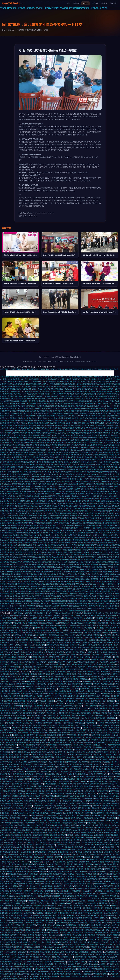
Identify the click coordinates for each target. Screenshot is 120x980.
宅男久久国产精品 (106, 521)
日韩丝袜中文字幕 (95, 762)
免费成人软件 (41, 482)
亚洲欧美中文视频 (62, 581)
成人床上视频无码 (54, 837)
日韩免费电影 (25, 443)
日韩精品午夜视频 (44, 674)
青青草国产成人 (81, 406)
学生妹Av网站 (60, 382)
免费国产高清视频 (100, 560)
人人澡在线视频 (110, 952)
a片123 (15, 513)
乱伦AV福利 (26, 808)
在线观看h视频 (70, 379)
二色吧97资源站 (100, 425)
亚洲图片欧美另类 (37, 754)
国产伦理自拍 (18, 696)
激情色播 (112, 947)
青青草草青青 (48, 698)
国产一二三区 (12, 957)
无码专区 (97, 674)
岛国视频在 (49, 616)
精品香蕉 (40, 440)
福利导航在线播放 (97, 925)
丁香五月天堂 (110, 377)
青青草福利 (69, 918)
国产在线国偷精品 (14, 628)
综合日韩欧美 (13, 406)
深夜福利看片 (11, 867)
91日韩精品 (58, 723)
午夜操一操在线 (64, 620)
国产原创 (43, 898)
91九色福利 (42, 516)
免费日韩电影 (75, 411)
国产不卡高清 (91, 467)
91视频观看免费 (102, 903)
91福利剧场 (20, 433)
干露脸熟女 (56, 569)
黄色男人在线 (95, 830)
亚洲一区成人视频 (13, 460)
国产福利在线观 (74, 713)
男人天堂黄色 (42, 837)
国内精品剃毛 (28, 706)
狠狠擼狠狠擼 (27, 577)
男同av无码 (11, 949)
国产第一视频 (12, 625)
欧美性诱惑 (113, 962)
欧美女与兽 (89, 638)
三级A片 (81, 542)
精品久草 (70, 662)
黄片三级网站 (106, 620)
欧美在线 (52, 740)
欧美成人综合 (103, 781)
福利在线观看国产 (51, 913)
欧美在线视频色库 (93, 879)
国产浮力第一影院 (80, 884)
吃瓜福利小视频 (31, 430)
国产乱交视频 (113, 811)
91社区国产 (101, 377)
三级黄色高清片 (10, 698)
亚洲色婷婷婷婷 (67, 823)
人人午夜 (22, 618)
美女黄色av (88, 857)
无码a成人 (21, 730)
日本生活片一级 (67, 630)
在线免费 (14, 815)
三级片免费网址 (15, 903)
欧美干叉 (81, 825)
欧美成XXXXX (23, 889)
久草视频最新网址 (111, 445)
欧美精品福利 (23, 952)
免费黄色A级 (49, 825)
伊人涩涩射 (22, 464)
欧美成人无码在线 (23, 723)
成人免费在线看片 (109, 647)
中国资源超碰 (32, 837)
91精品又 (100, 557)
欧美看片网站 (15, 672)
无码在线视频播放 (44, 786)
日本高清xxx (113, 652)
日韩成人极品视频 (19, 540)
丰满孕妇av (5, 679)
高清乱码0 (29, 445)
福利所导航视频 (25, 501)
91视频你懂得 (107, 452)
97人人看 (107, 569)
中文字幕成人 (57, 957)
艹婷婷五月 (26, 754)
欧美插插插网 (59, 677)
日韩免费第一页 (37, 862)
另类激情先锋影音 (23, 769)
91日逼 (81, 562)
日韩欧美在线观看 (102, 623)
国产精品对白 (114, 825)
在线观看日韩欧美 (79, 691)
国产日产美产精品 (65, 482)
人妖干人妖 (115, 640)
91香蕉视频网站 (25, 942)
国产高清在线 (90, 930)
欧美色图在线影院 (39, 879)
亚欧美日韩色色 (45, 742)
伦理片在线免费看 (20, 701)
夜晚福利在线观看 (90, 893)
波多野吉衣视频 (11, 889)
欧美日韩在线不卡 (73, 647)
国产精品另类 (21, 572)
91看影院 (68, 674)
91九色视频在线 (66, 635)
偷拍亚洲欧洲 (14, 859)
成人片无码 (9, 540)
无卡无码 (108, 976)
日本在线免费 (62, 784)
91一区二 (36, 638)
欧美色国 (105, 889)
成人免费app (116, 672)
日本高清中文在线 (63, 633)
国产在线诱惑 (30, 540)
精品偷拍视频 (109, 767)
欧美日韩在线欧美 (9, 825)
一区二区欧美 (93, 640)
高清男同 (32, 581)
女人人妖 (32, 679)
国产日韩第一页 (50, 937)
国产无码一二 (83, 484)
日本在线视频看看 (58, 742)
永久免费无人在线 (70, 969)
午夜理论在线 (80, 874)
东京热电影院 (96, 735)
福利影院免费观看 (85, 806)
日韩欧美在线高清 (37, 815)
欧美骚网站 (110, 542)
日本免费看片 (112, 884)
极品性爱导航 (85, 433)
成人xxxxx (79, 528)
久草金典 (98, 937)
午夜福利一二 (36, 942)
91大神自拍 (82, 382)
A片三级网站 (80, 472)
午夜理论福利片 (103, 686)
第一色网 (79, 706)
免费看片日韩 (112, 572)
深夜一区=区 (37, 876)
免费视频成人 (84, 679)
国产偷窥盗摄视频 (13, 389)
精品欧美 (29, 569)
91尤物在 (81, 867)
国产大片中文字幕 (82, 452)
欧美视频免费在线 (38, 850)
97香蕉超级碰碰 (41, 499)
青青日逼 (42, 791)
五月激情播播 (8, 752)
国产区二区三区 (75, 845)
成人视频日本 (51, 401)
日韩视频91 (69, 974)
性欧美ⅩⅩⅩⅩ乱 (21, 394)
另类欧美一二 (40, 923)
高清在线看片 (49, 964)
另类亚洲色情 (113, 411)
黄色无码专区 (45, 901)
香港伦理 (73, 650)
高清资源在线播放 (98, 928)
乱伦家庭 (19, 399)
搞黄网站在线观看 (17, 491)
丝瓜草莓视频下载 (88, 613)
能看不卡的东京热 (101, 630)
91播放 (88, 577)
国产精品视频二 (6, 784)
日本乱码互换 (58, 886)
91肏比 (118, 545)
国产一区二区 (28, 382)
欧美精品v (113, 752)
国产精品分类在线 (64, 423)
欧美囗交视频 (40, 920)
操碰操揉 (37, 579)
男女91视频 (82, 503)
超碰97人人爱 (9, 842)
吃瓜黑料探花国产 (27, 628)
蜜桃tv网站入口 (94, 484)
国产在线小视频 (108, 513)
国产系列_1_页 (103, 677)
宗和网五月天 (59, 462)
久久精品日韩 (82, 650)
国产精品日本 (30, 774)
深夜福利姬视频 (6, 706)
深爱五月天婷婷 (20, 681)
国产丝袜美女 (32, 411)
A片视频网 (39, 484)
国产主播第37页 (53, 542)
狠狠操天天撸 (75, 645)
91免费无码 (116, 976)
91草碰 (72, 440)
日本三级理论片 (16, 662)
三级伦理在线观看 (27, 864)
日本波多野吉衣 (39, 489)
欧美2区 (61, 847)
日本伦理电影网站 (78, 745)
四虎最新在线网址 (109, 967)
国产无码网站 (71, 533)
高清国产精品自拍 (50, 893)
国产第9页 (42, 501)
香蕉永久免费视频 (65, 642)
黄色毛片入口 (40, 903)
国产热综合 (65, 455)
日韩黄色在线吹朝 (95, 696)
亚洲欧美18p (107, 633)
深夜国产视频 (68, 567)
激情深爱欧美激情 (32, 486)
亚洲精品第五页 (17, 479)
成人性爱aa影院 (101, 408)
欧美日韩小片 (98, 730)
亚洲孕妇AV (114, 662)
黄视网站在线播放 (108, 455)
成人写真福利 (30, 467)
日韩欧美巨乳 (101, 828)
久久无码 (38, 562)
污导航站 (18, 808)
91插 (113, 533)
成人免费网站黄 (102, 893)
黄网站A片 (14, 935)
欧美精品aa (84, 774)
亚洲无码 (77, 630)
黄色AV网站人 (31, 572)
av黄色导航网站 (41, 949)
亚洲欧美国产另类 (106, 577)
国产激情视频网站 (40, 401)
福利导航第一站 (105, 708)
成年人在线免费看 (36, 647)
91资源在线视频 (41, 491)
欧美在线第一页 (86, 976)
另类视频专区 (106, 696)
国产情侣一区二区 (73, 835)
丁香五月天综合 (107, 713)
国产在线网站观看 (91, 915)
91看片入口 (52, 555)
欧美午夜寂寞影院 (11, 467)
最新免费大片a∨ (18, 945)
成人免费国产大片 (59, 494)
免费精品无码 (60, 652)
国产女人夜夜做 (97, 513)
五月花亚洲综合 (51, 457)
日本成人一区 (8, 735)
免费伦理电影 (53, 469)
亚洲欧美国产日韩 (59, 579)
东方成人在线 (95, 450)
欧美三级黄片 (19, 789)
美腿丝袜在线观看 (46, 528)
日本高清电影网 (73, 438)
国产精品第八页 (20, 781)
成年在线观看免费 (72, 579)
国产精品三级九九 (33, 898)
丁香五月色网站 (7, 382)
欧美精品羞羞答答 (112, 959)
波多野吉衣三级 (105, 489)
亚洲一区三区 (59, 859)
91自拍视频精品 (41, 684)
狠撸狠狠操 (97, 635)
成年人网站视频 (13, 535)
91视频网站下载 (108, 762)
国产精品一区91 (106, 550)
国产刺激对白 (8, 579)
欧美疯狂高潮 (17, 893)
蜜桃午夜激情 (44, 469)
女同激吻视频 (75, 433)
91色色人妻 (112, 447)
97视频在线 (71, 915)
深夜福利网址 (52, 452)
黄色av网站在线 (16, 633)
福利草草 (60, 659)
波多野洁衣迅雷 (115, 677)
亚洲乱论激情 (70, 640)
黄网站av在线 (11, 577)
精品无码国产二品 (80, 552)
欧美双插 (34, 657)
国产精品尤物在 (54, 460)
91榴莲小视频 (67, 425)
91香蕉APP (26, 377)
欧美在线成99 (114, 781)
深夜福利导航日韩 (11, 745)
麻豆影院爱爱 (98, 469)
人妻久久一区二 (78, 657)
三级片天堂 (75, 854)
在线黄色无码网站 (62, 845)
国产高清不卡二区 (60, 572)
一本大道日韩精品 (89, 828)
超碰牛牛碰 (20, 652)
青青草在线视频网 (15, 754)
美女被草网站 (45, 737)
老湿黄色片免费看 (60, 638)
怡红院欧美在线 (98, 852)
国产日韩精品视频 (58, 640)
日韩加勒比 (26, 752)
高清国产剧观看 (10, 477)
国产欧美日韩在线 (35, 472)
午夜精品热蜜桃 (90, 791)
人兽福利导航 (32, 545)
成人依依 (34, 869)
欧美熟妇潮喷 (52, 730)
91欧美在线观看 (52, 835)
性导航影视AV (61, 443)
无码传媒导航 (6, 506)
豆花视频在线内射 (29, 662)
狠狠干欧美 (15, 472)
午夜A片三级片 (42, 474)
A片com (20, 560)
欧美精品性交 (94, 411)
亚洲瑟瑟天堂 (113, 874)
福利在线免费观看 (11, 657)
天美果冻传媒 (52, 474)
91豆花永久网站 (72, 806)
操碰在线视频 (92, 823)
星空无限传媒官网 (77, 864)
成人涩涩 (6, 793)
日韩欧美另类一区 (61, 879)
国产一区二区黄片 (106, 494)
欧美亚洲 (78, 949)
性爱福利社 (111, 964)
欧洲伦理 (105, 694)
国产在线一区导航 (11, 730)
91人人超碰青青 (100, 545)
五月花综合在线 (10, 652)
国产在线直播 (32, 513)
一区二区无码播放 (21, 762)
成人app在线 (79, 416)
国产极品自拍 (58, 552)
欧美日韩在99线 (35, 640)
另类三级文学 (68, 906)
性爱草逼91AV (75, 496)
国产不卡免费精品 (73, 679)
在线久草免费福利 (113, 935)
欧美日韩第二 (95, 886)
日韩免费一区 (67, 891)
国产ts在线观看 (45, 535)
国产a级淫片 (7, 893)
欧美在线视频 (98, 460)
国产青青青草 (95, 572)
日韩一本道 (41, 930)
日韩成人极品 (76, 628)
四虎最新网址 (27, 830)
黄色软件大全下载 (6, 711)
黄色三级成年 (57, 479)
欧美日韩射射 (113, 706)
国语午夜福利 (87, 681)
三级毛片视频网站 (84, 659)
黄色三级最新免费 (68, 560)
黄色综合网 (11, 620)
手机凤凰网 (14, 884)
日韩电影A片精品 (112, 754)
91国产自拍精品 (38, 891)
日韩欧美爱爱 (16, 455)
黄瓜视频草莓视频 (15, 910)
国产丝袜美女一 (43, 740)
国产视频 (19, 577)
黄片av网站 (48, 752)
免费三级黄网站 (56, 706)
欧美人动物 (46, 718)
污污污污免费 (36, 511)
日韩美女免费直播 (24, 542)
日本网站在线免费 (21, 428)
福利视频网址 (88, 635)
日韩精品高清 (22, 489)
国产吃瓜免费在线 (114, 769)
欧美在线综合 (100, 837)
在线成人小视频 (19, 920)
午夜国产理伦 (28, 613)
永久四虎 (83, 672)
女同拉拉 (7, 832)
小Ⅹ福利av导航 (53, 691)
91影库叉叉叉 (88, 664)
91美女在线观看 (52, 954)
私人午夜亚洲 (47, 664)
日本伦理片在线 (9, 518)
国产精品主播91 (93, 962)
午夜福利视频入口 (39, 835)
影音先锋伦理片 (11, 750)
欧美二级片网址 (75, 547)
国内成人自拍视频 (85, 808)
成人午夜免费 (24, 786)
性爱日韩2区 (115, 703)
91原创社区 (7, 484)
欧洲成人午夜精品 (21, 438)
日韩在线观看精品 (51, 489)
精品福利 (70, 530)
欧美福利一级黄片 (15, 684)
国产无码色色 (102, 486)
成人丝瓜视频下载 (80, 401)
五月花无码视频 (27, 496)
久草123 (112, 538)
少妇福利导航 (29, 913)
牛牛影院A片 (49, 503)
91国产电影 (20, 930)
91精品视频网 (42, 716)
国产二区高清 (98, 530)
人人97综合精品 (66, 484)
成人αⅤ (87, 867)
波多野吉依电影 (99, 423)
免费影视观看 (29, 433)
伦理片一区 (69, 959)
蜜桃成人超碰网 (85, 581)
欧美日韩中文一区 (10, 435)
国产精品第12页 (69, 506)
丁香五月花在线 (50, 796)
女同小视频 (62, 679)
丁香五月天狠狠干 (80, 871)
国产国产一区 (19, 408)
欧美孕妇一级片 (100, 716)
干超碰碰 (40, 696)
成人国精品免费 (10, 898)
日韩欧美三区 (98, 801)
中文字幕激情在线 (106, 862)
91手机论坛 (65, 562)
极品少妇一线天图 (23, 620)
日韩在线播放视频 (79, 535)
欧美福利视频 (29, 945)
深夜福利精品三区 (72, 708)
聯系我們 (95, 3)
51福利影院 (41, 557)
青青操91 (53, 574)
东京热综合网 (65, 623)
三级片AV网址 (30, 923)
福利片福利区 (45, 976)
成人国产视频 (103, 915)
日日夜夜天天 (48, 862)
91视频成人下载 (92, 486)
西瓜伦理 (78, 613)
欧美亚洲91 (17, 635)
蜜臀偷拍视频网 (96, 784)
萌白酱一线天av (82, 677)
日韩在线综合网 (62, 740)
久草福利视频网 (107, 399)
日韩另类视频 (85, 689)
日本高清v (110, 567)
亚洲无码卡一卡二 (104, 823)
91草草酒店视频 (19, 401)
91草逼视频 (103, 572)
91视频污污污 (19, 538)
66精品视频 (36, 494)
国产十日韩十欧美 (12, 915)
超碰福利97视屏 (42, 555)
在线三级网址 (18, 801)
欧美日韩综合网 (104, 796)
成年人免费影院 (105, 906)
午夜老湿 (26, 757)
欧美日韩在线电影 (47, 889)
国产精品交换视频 (51, 620)
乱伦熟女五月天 (69, 389)
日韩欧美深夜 (68, 667)
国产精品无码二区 (6, 837)
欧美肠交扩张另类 (74, 460)
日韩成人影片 (33, 460)
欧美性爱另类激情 (78, 913)
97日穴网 (60, 467)
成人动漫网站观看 (25, 389)
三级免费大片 (37, 906)
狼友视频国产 (56, 901)
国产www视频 (108, 530)
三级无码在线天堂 (21, 518)
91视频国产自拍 (39, 433)
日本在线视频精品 (93, 945)
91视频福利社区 (52, 655)
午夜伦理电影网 (7, 445)
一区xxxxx (97, 389)
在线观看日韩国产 (102, 711)
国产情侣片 (100, 569)
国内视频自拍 (5, 647)
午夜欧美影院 (88, 818)
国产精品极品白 (99, 754)
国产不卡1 (54, 808)
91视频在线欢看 (91, 723)
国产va (80, 964)
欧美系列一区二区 (39, 959)
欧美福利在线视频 (24, 793)
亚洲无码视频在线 (106, 482)
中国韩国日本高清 (8, 408)
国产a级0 (79, 379)
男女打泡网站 (65, 669)
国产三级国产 (24, 472)
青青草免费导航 (98, 842)
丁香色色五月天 (84, 869)
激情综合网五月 (14, 767)
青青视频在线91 (16, 720)
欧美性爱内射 (40, 881)
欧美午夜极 (70, 728)
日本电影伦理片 (64, 469)
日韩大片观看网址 (14, 443)
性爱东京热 (17, 462)
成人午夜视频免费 (72, 572)
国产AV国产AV (43, 384)
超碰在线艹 (81, 457)
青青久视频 (10, 486)
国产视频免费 (67, 832)
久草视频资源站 (61, 416)
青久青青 (62, 542)
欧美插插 (102, 964)
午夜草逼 (114, 667)
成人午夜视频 (76, 482)
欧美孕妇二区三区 (37, 776)
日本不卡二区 (89, 399)
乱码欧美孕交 (72, 457)
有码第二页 (93, 947)
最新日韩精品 (19, 425)
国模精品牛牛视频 (98, 808)
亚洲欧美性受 (42, 925)
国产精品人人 (61, 806)
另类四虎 (40, 404)
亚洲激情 (34, 674)
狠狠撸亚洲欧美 (92, 384)
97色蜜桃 (47, 706)
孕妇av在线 (31, 825)
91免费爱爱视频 (13, 874)
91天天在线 (28, 803)
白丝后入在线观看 (96, 815)
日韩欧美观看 (80, 776)
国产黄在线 (59, 969)
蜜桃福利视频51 (78, 801)
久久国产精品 (60, 811)
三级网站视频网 (66, 550)
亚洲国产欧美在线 (48, 798)
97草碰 (96, 942)
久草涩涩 (99, 464)
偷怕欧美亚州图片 (32, 384)
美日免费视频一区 (29, 713)
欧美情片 (35, 793)
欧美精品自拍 (115, 803)
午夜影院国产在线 (57, 535)
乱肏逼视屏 (76, 832)
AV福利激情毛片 (74, 564)
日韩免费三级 (33, 659)
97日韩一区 (16, 976)
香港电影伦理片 (112, 457)
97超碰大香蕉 (98, 386)
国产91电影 (87, 881)
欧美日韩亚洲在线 (112, 835)
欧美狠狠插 (14, 489)
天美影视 (111, 698)
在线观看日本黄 (5, 494)
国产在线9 (58, 428)
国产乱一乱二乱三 (16, 469)
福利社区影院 (97, 633)
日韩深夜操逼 (43, 832)
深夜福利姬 (20, 867)
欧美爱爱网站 (24, 915)
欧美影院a (59, 910)
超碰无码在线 (87, 523)
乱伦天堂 (70, 557)
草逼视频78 (25, 462)
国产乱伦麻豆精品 (99, 742)
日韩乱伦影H (34, 874)
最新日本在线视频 (36, 574)
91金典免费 (45, 511)
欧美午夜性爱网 (34, 952)
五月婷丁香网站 (96, 679)
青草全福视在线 (50, 443)
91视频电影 (33, 404)
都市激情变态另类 (72, 503)
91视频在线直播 (109, 881)
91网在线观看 (42, 701)
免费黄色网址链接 (101, 884)
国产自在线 (47, 484)
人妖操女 (83, 645)
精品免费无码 (105, 674)
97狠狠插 (86, 525)
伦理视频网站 (85, 482)
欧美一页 (103, 579)
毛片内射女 (102, 518)
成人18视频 (52, 545)
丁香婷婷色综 (109, 786)
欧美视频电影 (80, 577)
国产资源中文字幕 (31, 789)
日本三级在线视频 (33, 737)
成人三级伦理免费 (19, 384)
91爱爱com (14, 464)
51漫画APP (116, 496)
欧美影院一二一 (24, 871)
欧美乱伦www (68, 618)
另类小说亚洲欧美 (19, 791)
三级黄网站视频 (62, 796)
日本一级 (52, 521)
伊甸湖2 (87, 886)
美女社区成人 (35, 521)
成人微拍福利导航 (46, 579)
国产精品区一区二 (29, 840)
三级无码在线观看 (95, 923)
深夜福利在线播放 (15, 835)
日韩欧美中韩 (82, 793)
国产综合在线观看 (11, 379)
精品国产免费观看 (80, 467)
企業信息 (104, 3)
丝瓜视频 (6, 776)
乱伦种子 (51, 377)
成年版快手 (9, 550)
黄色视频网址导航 (33, 464)
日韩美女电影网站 (107, 940)
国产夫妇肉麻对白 (111, 618)
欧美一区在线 (95, 435)
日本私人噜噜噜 (11, 952)
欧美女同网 (7, 976)
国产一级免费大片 (106, 450)
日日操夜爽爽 (98, 737)
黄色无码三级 (68, 908)
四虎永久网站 (97, 669)
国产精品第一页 (6, 689)
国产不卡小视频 (77, 479)
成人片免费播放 (80, 945)
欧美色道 (78, 681)
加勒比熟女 (18, 396)
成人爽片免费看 (77, 664)
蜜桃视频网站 (52, 491)
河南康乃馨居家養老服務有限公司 (12, 3)
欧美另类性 (16, 852)
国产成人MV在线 (27, 767)
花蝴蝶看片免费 (43, 386)
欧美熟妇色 (45, 669)
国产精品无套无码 (84, 516)
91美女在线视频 (111, 418)
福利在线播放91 (109, 898)
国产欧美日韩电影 (17, 823)
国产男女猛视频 (5, 533)
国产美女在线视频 (51, 433)
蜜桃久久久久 (104, 918)
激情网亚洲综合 (96, 854)
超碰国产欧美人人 (6, 774)
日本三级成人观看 (58, 506)
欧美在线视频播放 (8, 538)
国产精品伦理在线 (97, 869)
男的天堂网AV (43, 460)
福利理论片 (57, 616)
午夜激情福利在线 (32, 745)
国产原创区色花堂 (111, 396)
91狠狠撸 (108, 394)
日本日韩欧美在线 (75, 555)
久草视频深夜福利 (40, 523)
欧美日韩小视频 (28, 552)
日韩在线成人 (43, 842)
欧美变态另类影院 (54, 630)
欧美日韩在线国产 (61, 798)
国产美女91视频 (90, 569)
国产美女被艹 (99, 908)
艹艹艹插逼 (107, 472)
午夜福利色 (99, 932)
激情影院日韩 (104, 538)
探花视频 (17, 818)
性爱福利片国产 (20, 925)
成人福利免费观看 (27, 852)
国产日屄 (92, 711)
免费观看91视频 (27, 918)
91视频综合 (43, 871)
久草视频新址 (9, 845)
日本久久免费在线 (29, 711)
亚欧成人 (81, 759)
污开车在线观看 (49, 728)
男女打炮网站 (69, 886)
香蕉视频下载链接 (110, 857)
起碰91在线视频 (32, 954)
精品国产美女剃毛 (8, 396)
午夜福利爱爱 (87, 747)
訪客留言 (114, 3)
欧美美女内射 (75, 718)
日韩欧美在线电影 (64, 628)
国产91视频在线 (31, 930)
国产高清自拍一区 (43, 530)
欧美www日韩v (93, 859)
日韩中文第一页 (92, 901)
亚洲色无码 (109, 613)
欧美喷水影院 (40, 425)
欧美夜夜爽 (45, 864)
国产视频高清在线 (30, 440)
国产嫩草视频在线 (17, 574)
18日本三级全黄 (61, 557)
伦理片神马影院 (8, 781)
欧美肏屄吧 (103, 874)
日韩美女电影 (24, 640)
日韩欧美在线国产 (43, 423)
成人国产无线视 (51, 516)
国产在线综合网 (111, 910)
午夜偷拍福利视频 (33, 901)
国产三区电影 (5, 547)
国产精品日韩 (17, 689)
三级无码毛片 (43, 657)
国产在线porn (75, 620)
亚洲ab (106, 438)
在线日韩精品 (85, 647)
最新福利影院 (6, 523)
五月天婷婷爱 (67, 479)
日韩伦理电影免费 (79, 967)
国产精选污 (26, 798)
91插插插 (84, 518)
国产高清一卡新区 (78, 425)
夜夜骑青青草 (76, 391)
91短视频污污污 (13, 896)
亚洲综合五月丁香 (6, 708)
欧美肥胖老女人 (34, 669)
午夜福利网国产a (62, 625)
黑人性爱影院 (90, 920)
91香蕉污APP (31, 530)
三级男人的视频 (28, 677)
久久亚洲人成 (14, 447)
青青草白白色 (73, 694)
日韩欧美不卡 (62, 735)
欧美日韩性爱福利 (11, 508)
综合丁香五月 (44, 747)
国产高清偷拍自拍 (52, 930)
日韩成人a (46, 574)
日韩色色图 (81, 752)
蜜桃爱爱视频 (59, 389)
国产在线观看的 (80, 574)
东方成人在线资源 (44, 896)
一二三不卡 (48, 696)
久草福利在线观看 (42, 801)
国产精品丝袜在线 (58, 793)
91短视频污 (9, 762)
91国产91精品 (57, 725)
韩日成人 (63, 530)
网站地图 (115, 369)
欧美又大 (61, 433)
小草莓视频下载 (54, 657)
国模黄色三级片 (10, 703)
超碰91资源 (6, 469)
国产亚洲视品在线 (10, 562)
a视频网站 (97, 638)
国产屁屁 (44, 399)
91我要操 (60, 486)
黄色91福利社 (40, 572)
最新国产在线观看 (49, 647)
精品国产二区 (45, 813)
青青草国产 (37, 496)
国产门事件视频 (55, 842)
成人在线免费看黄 (53, 513)
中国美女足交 (25, 674)
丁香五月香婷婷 (26, 764)
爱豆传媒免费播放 (70, 940)
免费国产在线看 (105, 503)
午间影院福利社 (69, 681)
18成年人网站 (62, 438)
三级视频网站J (32, 557)
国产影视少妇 (87, 625)
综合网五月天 (56, 435)
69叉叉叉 (27, 574)
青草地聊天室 (100, 910)
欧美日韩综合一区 (6, 813)
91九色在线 (50, 803)
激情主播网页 (56, 896)
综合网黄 (72, 499)
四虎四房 (26, 550)
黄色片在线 (106, 806)
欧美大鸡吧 (60, 545)
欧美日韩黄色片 (25, 533)
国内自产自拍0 (41, 730)
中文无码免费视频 (27, 820)
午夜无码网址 (41, 840)
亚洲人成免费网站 (71, 382)
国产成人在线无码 (40, 552)
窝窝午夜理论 (29, 523)
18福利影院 (86, 421)
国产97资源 (34, 620)
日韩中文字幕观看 (104, 379)
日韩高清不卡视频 (104, 876)
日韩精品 (109, 837)
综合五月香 (71, 416)
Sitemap (94, 362)
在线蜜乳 (45, 762)
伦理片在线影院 (14, 820)
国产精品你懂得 (76, 828)
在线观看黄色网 (66, 569)
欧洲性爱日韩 (66, 842)
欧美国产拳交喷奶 (96, 433)
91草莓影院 (12, 411)
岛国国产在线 (89, 545)
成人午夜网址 (17, 496)
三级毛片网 (105, 803)
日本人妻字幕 (8, 857)
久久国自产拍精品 (19, 445)
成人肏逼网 (49, 859)
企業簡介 (76, 3)
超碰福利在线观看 (89, 935)
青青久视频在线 (29, 937)
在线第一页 (39, 796)
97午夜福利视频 (76, 423)
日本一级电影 (62, 489)
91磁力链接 (77, 830)
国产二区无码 (106, 562)
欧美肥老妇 (111, 528)
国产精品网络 (46, 562)
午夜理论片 (20, 567)
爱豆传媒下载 (108, 557)
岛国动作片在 (94, 489)
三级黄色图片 (54, 540)
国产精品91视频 (71, 538)
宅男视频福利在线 (91, 820)
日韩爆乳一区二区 (109, 669)
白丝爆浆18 (40, 652)
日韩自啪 (50, 949)
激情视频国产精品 (78, 408)
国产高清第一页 (75, 513)
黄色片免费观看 (44, 789)
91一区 (116, 540)
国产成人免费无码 (35, 462)
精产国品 (22, 516)
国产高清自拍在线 (65, 686)
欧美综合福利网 (32, 791)
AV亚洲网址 (16, 457)
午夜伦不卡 (48, 394)
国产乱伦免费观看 (68, 525)
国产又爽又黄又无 (73, 450)
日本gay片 (13, 793)
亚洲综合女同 (90, 825)
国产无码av (18, 503)
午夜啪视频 (88, 562)
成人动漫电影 (70, 874)
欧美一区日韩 (55, 864)
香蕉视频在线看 (65, 716)
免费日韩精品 (90, 776)
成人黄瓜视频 (21, 825)
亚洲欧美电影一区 (37, 784)
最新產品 (6, 228)
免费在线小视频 (20, 430)
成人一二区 (5, 616)
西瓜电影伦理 (74, 898)
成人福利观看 (95, 725)
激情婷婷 (31, 935)
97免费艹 (77, 489)
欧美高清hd (31, 949)
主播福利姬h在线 (87, 462)
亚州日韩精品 (60, 869)
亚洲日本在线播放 (6, 677)
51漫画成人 (116, 462)
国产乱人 (76, 464)
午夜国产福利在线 (63, 650)
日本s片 (19, 908)
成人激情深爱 (91, 752)
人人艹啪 (84, 718)
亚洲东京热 (47, 404)
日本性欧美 (92, 718)
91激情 (44, 577)
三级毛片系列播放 (97, 952)
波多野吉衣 (68, 971)
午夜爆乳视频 (104, 662)
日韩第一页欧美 (84, 701)
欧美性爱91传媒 (90, 623)
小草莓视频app (89, 786)
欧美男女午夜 (66, 837)
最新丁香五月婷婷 (29, 908)
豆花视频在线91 (84, 952)
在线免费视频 (56, 786)
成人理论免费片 (67, 901)
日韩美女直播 (27, 469)
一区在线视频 (30, 920)
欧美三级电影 (110, 547)
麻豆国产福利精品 (49, 845)
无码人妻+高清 (44, 618)
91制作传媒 (109, 467)
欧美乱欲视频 (84, 464)
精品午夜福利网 (74, 540)
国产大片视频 (94, 708)
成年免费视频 (51, 581)
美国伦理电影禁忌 (47, 623)
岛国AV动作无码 (87, 423)
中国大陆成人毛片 (88, 891)
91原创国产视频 (39, 428)
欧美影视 (105, 974)
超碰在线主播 (34, 742)
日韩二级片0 (78, 910)
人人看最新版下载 (88, 845)
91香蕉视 (78, 389)
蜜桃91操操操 (33, 625)
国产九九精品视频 (101, 733)
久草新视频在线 (20, 486)
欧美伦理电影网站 (13, 423)
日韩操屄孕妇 (34, 733)
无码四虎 (67, 433)
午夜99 (117, 525)
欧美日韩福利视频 (45, 793)
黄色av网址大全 (31, 416)
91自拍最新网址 (70, 406)
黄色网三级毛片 (96, 555)
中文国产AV (90, 652)
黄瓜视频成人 (74, 469)
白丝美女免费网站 (55, 386)
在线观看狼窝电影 (72, 869)
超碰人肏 (62, 655)
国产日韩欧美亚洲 (90, 686)
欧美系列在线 (36, 798)
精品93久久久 (74, 474)
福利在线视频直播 (87, 389)
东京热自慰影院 (17, 932)
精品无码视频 (38, 613)
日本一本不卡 (87, 728)
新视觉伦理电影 (64, 645)
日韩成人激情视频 (113, 772)
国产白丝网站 (83, 762)
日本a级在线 (48, 569)
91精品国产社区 (77, 523)
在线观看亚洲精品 (54, 455)
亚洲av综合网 (8, 791)
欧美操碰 (66, 547)
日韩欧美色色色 (97, 913)
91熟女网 (95, 796)
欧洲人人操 (13, 779)
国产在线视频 (66, 491)
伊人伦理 (71, 776)
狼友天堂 (86, 889)
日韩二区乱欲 (8, 920)
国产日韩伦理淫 (41, 581)
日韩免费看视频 (76, 767)
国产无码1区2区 (77, 847)
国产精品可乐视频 (83, 815)
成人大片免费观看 (109, 747)
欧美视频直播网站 (63, 720)
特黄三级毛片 (79, 813)
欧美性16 (32, 455)
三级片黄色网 (23, 679)
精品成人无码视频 (87, 547)
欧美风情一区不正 (73, 862)
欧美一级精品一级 (40, 655)
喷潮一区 (116, 494)
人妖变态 (60, 759)
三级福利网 (108, 969)
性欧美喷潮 (105, 650)
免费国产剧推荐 (39, 703)
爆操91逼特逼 (86, 928)
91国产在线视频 (68, 723)
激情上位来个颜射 (9, 908)
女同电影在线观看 (113, 579)
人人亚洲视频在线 (51, 815)
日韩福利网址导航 (65, 523)
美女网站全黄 (107, 854)
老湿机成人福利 (73, 962)
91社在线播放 (103, 901)
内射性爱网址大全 (104, 535)
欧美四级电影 (98, 864)
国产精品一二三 (22, 947)
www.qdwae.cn (38, 362)
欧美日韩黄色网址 (14, 764)
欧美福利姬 (66, 786)
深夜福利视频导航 (46, 874)
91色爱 (93, 528)
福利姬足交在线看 (6, 496)
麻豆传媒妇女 (32, 616)
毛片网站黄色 (16, 581)
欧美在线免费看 (63, 452)
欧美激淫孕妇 (97, 747)
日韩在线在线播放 (68, 896)
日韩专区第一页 (110, 730)
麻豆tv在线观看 (56, 440)
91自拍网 (51, 701)
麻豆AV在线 (28, 906)
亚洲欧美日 (89, 745)
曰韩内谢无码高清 (71, 859)
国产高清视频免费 (65, 942)
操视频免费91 (70, 418)
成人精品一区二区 (107, 421)
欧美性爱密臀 (35, 525)
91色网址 (42, 625)
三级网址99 (57, 613)
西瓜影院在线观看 (89, 413)
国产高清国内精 (54, 635)
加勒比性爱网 (57, 394)
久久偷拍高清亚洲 (112, 477)
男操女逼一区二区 (92, 874)
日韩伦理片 (86, 528)
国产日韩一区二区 (8, 428)
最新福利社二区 (20, 881)
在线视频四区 (114, 889)
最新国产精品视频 (57, 818)
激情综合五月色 (24, 869)
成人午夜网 (52, 418)
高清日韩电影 (19, 555)
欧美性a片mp (6, 728)
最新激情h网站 (84, 521)
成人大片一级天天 (91, 535)
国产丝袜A (72, 815)
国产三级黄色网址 (48, 910)
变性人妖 (85, 379)
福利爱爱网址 (76, 491)
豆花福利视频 (87, 508)
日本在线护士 (90, 457)
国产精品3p (56, 528)
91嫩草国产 (78, 560)
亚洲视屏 (117, 679)
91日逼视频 (4, 528)
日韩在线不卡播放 (26, 859)
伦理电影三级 (8, 623)
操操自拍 (39, 845)
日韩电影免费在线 (87, 630)
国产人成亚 (17, 677)
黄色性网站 (56, 854)
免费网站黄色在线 (100, 477)
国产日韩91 (97, 399)
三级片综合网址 (13, 811)
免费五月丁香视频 (29, 499)
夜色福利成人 (71, 752)
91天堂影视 (113, 552)
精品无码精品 (51, 774)
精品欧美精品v (58, 547)
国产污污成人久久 (36, 698)
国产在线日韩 (52, 852)
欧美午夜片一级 (35, 886)
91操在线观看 (68, 535)
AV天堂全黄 (23, 935)
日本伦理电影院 (52, 898)
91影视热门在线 (13, 850)
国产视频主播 (109, 869)
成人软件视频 (108, 469)
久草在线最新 (98, 511)
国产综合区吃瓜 (11, 974)
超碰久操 (6, 903)
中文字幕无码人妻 (77, 399)
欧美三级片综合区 (80, 823)
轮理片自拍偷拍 (97, 508)
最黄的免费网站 (21, 616)
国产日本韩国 (67, 935)
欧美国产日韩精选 (112, 813)
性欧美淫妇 (53, 686)
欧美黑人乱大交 (39, 857)
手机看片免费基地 (30, 740)
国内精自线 (62, 384)
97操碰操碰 (60, 762)
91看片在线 (46, 818)
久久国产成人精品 (63, 474)
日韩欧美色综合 (24, 521)
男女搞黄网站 (49, 811)
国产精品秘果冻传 (57, 813)
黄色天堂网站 (103, 759)
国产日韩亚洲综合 (90, 542)
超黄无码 (45, 540)
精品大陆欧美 (85, 862)
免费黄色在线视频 (8, 552)
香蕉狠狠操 (38, 633)
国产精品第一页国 (6, 482)
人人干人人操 (26, 672)
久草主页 (88, 913)
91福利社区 (87, 642)
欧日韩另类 (79, 730)
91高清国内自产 (88, 779)
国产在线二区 (77, 635)
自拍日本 (22, 928)
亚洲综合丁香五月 (46, 638)
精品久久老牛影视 (42, 908)
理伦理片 (69, 893)
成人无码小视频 (109, 815)
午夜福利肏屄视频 (12, 742)
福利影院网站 (111, 416)
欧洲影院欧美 (106, 735)
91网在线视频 (17, 613)
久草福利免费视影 (107, 581)
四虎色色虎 (18, 713)
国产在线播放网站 (13, 452)
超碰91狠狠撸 (42, 691)
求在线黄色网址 (16, 798)
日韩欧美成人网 (88, 840)
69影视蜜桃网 (107, 937)
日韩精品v (29, 655)
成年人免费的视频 (33, 813)
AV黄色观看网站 (31, 423)
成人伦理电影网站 (75, 737)
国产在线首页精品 (37, 672)
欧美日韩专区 (111, 757)
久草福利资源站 (96, 647)
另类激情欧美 (88, 974)
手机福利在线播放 (26, 879)
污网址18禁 (49, 572)
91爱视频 (111, 915)
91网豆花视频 (11, 433)
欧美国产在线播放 (14, 694)
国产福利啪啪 (10, 438)
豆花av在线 (23, 642)
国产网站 (41, 443)
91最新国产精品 (94, 447)
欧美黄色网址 (19, 923)
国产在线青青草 (72, 655)
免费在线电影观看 (34, 623)
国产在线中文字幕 (87, 764)
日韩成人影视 (85, 411)
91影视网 (41, 394)
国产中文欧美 (105, 725)
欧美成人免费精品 (59, 779)
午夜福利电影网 (90, 903)
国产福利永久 (93, 379)
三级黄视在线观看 (93, 667)
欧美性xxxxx (9, 901)
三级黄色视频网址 (108, 525)
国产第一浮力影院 (36, 723)
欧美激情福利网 (84, 572)
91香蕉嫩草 (5, 674)
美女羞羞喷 (76, 891)
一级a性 (86, 706)
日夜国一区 (114, 942)
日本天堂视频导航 (75, 404)
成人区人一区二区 (20, 962)
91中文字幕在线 (9, 430)
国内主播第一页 (67, 477)
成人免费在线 (69, 467)
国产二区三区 (35, 377)
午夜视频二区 (40, 711)
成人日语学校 (23, 625)
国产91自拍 (77, 742)
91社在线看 (15, 533)
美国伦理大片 (59, 377)
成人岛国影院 (76, 511)
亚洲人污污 (45, 808)
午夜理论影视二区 (48, 947)
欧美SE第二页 (93, 518)
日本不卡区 (40, 825)
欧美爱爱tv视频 (18, 499)
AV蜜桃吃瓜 (38, 538)
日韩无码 (68, 847)
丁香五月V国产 (67, 508)
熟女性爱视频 (103, 947)
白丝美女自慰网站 (92, 574)
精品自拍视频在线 (72, 952)
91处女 (54, 450)
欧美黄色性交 (73, 879)
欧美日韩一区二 (30, 664)
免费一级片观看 (73, 923)
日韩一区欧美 (9, 645)
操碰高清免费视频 (68, 428)
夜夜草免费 (22, 750)
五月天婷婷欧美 (111, 435)
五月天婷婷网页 (28, 633)
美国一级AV (51, 396)
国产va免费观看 (37, 447)
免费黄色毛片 (108, 391)
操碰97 (12, 616)
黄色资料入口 (86, 555)
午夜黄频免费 (5, 815)
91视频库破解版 (97, 642)
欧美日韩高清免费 (98, 523)
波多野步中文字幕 (52, 523)
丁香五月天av (50, 557)
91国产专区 (112, 616)
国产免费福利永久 (81, 896)
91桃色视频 (50, 857)
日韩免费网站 (90, 837)
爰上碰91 (81, 569)
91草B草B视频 (14, 413)
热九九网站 (108, 913)
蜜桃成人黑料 (5, 959)
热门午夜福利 (25, 784)
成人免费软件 (88, 772)
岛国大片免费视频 (107, 389)
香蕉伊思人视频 (104, 820)
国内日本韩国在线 (68, 789)
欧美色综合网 (16, 386)
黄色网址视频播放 (52, 482)
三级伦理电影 (23, 940)
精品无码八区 (12, 862)
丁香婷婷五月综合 (39, 457)
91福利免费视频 (104, 574)
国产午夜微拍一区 (65, 967)
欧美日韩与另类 (111, 628)
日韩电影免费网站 (69, 696)
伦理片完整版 (97, 455)
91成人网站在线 (113, 871)
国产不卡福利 (40, 679)
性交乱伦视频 (21, 703)
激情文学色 (43, 542)
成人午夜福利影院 (20, 901)
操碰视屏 (50, 411)
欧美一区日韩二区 (11, 871)
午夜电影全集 (79, 428)
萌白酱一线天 (24, 528)
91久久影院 (66, 411)
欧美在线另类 (112, 850)
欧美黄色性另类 (85, 796)
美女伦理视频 (81, 377)
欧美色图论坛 (58, 425)
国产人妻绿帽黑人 (106, 859)
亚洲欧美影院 (104, 962)
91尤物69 (35, 469)
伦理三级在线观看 (14, 638)
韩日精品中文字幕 (12, 640)
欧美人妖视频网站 (18, 523)
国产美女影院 (80, 616)
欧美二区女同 (96, 550)
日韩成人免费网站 (58, 708)
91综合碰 (64, 528)
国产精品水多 (14, 557)
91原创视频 (18, 552)
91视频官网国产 (44, 486)
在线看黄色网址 (52, 645)
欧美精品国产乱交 (52, 711)
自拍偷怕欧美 (24, 874)
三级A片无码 (78, 893)
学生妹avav (93, 474)
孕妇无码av (33, 630)
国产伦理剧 (74, 516)
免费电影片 (7, 455)
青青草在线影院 (26, 638)
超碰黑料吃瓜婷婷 (102, 752)
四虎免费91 (47, 413)
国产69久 (37, 864)
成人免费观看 (31, 925)
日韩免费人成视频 (9, 847)
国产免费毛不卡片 (29, 562)
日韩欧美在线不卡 (95, 896)
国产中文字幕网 (114, 694)
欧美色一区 (62, 791)
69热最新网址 (82, 538)
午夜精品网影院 (87, 455)
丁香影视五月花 (13, 511)
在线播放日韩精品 (50, 918)
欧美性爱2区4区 (80, 959)
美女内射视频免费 (114, 745)
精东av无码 (29, 806)
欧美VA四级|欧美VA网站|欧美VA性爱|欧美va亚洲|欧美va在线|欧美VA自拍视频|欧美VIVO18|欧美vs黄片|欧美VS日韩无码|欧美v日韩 (67, 606)
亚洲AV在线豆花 (35, 550)
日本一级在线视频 (72, 443)
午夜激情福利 (30, 845)
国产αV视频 (27, 910)
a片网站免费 (13, 630)
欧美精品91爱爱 (97, 881)
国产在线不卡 (8, 635)
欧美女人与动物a (100, 818)
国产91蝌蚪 (106, 896)
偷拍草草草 (78, 525)
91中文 (59, 491)
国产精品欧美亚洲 (103, 791)
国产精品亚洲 (48, 479)
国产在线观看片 (23, 718)
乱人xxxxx (39, 540)
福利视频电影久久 (25, 511)
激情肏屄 (58, 891)
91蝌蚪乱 (68, 652)
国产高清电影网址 (79, 477)
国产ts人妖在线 (88, 767)
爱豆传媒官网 (99, 840)
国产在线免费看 (62, 923)
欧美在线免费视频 (57, 971)
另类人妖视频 (46, 508)
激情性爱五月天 (68, 957)
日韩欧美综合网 (68, 920)
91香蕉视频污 (59, 825)
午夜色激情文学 (96, 689)
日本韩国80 (93, 677)
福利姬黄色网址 (70, 445)
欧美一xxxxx (100, 406)
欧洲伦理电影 (76, 842)
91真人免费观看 (26, 959)
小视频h (51, 684)
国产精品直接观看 (60, 949)
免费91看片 (86, 830)
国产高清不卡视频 (77, 435)
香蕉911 (35, 386)
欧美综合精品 (49, 754)
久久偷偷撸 (61, 903)
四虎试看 (87, 416)
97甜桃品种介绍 (75, 518)
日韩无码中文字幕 (54, 820)
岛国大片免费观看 (53, 840)
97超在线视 (39, 547)
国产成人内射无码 (103, 382)
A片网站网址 (35, 542)
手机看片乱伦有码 (106, 740)
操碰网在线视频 (89, 910)
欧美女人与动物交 (68, 386)
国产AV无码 (88, 428)
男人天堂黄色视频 (76, 852)
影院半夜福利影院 (75, 798)
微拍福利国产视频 (86, 396)
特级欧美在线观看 (54, 421)
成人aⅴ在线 (8, 716)
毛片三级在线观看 (37, 893)
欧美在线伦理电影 (41, 759)
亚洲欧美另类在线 (71, 825)
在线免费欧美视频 (97, 391)
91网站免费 (26, 776)
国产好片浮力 (83, 443)
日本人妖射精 (84, 474)
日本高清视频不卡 (26, 650)
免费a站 (79, 779)
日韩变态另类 (46, 640)
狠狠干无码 (108, 842)
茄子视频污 (60, 401)
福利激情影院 (42, 867)
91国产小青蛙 (7, 440)
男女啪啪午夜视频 (85, 438)
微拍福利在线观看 (16, 377)
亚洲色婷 (67, 664)
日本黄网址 (93, 706)
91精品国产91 (11, 450)
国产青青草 (77, 840)
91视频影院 (90, 691)
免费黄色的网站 (69, 945)
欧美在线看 (77, 811)
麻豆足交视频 (13, 869)
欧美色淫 (90, 394)
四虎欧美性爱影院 (92, 703)
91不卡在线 (83, 781)
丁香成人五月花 (90, 445)
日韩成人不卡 (54, 669)
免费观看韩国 (63, 898)
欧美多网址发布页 (67, 871)
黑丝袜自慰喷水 (54, 533)
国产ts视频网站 (68, 486)
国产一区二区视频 (109, 701)
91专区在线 (7, 472)
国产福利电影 (24, 460)
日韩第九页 (102, 957)
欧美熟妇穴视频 (57, 508)
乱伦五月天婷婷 (34, 528)
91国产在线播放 (86, 513)
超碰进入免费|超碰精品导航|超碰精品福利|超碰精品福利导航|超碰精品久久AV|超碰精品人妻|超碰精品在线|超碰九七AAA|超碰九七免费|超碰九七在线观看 (61, 594)
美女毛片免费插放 (28, 635)
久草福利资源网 (85, 450)
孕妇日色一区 (23, 659)
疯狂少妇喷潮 (44, 525)
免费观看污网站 (74, 521)
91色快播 (29, 435)
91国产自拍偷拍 (26, 386)
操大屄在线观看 (50, 806)
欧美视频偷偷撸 (81, 640)
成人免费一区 (17, 725)
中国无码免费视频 (65, 745)
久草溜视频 (83, 954)
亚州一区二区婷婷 (61, 964)
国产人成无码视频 (99, 396)
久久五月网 (4, 828)
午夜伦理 (113, 623)
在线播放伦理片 (30, 823)
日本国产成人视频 (62, 555)
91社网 (105, 479)
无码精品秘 (62, 835)
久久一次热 (14, 642)
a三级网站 (101, 723)
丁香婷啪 (75, 781)
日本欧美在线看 (48, 538)
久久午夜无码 (60, 701)
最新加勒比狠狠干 (37, 752)
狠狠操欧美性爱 (9, 474)
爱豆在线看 (89, 469)
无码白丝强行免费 (93, 538)
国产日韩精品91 (31, 406)
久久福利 (16, 501)
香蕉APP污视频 (98, 472)
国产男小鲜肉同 (101, 416)
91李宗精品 (45, 533)
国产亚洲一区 (58, 889)
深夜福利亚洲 (22, 545)
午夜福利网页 (92, 957)
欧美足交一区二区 (22, 404)
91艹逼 (78, 928)
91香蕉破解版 (79, 791)
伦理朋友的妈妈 (97, 491)
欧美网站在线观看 (69, 706)
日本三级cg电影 (6, 696)
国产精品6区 (73, 808)
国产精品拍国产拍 (31, 832)
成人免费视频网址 (55, 832)
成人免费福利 (11, 723)
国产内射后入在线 (16, 547)
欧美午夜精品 (82, 716)
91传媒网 (78, 728)
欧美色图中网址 (17, 913)
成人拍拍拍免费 (113, 440)
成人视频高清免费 (89, 506)
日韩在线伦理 (12, 718)
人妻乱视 (40, 416)
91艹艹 (71, 421)
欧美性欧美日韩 (97, 847)
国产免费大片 (38, 567)
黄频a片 (60, 867)
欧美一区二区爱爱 (60, 915)
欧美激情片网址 (40, 847)
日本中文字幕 (39, 628)
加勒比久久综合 (93, 789)
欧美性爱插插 (111, 408)
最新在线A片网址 (108, 464)
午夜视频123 (71, 501)
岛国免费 (75, 484)
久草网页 (70, 489)
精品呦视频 (47, 567)
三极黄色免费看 (68, 750)
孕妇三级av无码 (13, 521)
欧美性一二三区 (71, 793)
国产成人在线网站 (49, 416)
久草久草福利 (6, 747)
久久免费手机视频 (49, 382)
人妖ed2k (3, 874)
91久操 (90, 443)
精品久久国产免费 (7, 772)
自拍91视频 (8, 701)
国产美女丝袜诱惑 (52, 881)
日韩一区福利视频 (110, 737)
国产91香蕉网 (46, 942)
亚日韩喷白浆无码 (75, 625)
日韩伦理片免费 (96, 694)
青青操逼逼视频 (47, 886)
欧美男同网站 (61, 757)
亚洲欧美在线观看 (88, 430)
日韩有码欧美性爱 (61, 694)
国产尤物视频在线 (30, 555)
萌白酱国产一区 (41, 396)
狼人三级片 (25, 581)
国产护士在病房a (108, 949)
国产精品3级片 (71, 384)
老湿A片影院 (27, 503)
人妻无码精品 (44, 391)
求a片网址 (47, 440)
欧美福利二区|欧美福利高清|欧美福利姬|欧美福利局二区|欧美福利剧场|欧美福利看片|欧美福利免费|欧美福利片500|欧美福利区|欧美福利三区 (49, 584)
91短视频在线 (70, 574)
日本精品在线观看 (113, 716)
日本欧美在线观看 (72, 762)
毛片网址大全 (49, 776)
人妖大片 (105, 552)
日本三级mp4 (13, 928)
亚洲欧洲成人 (29, 408)
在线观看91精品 (18, 579)
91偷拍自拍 (10, 789)
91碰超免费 (12, 569)
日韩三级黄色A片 (45, 445)
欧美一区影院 (14, 886)
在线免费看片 (44, 521)
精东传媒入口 (97, 401)
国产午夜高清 (26, 506)
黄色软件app (39, 694)
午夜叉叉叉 (40, 937)
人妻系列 (95, 428)
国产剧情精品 (8, 384)
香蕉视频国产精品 (31, 516)
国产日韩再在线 (19, 774)
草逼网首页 (21, 406)
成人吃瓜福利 (50, 428)
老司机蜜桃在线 (95, 421)
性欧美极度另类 (87, 742)
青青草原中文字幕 (94, 672)
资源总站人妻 (100, 930)
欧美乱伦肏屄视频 (82, 803)
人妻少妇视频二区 (22, 477)
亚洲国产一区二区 (50, 659)
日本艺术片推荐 (38, 964)
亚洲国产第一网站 (17, 494)
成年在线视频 (14, 786)
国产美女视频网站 (80, 486)
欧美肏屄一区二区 (56, 525)
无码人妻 (117, 613)
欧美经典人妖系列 (77, 623)
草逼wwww (68, 545)
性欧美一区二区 (105, 703)
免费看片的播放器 (55, 750)
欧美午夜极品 (11, 394)
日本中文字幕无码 (51, 467)
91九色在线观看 (106, 533)
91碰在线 (26, 396)
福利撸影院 (36, 435)
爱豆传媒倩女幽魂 (105, 428)
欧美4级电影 (35, 974)
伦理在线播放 (35, 391)
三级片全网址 (61, 774)
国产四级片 (98, 967)
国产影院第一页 (62, 457)
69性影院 (51, 406)
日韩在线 (37, 408)
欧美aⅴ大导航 (61, 876)
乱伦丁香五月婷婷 (7, 713)
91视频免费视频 (75, 937)
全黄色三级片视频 (58, 952)
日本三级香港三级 (96, 898)
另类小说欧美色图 (109, 728)
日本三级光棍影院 (88, 404)
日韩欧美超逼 (63, 737)
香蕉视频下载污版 (95, 525)
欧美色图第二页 (58, 928)
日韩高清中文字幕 (87, 754)
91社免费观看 (109, 764)
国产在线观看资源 (21, 421)
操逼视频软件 (10, 737)
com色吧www (26, 818)
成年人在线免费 (89, 720)
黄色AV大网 (51, 925)
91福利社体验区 (95, 803)
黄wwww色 (106, 401)
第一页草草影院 (54, 530)
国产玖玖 (19, 562)
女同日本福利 (112, 630)
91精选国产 (39, 479)
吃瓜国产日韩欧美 (110, 932)
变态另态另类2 (35, 533)
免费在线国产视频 (56, 681)
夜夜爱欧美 (111, 664)
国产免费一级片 (23, 379)
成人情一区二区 (66, 747)
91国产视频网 (65, 496)
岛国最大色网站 (68, 552)
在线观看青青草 (70, 818)
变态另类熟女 (54, 747)
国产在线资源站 (45, 781)
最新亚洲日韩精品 (87, 460)
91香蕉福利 (103, 789)
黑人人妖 (91, 716)
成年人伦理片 (10, 555)
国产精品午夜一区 (65, 399)
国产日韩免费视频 (21, 971)
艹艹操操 (22, 423)
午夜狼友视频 (70, 928)
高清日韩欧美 (17, 876)
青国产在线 (59, 940)
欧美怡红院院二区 (109, 404)
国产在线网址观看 (71, 494)
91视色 (31, 450)
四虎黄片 (33, 769)
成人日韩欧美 (69, 813)
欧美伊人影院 (80, 445)
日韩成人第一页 (23, 418)
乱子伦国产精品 (46, 708)
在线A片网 (42, 954)
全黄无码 (55, 942)
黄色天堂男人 (60, 418)
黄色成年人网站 (106, 830)
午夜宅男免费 (104, 411)
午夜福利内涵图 (65, 976)
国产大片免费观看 (12, 879)
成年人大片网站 (107, 779)
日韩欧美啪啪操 (69, 730)
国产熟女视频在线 (103, 474)
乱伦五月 (63, 533)
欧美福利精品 (77, 747)
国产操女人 (69, 464)
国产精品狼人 (93, 793)
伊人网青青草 (62, 450)
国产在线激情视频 (63, 850)
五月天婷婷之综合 (80, 667)
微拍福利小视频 (70, 677)
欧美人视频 (110, 720)
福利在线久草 (51, 650)
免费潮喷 (30, 428)
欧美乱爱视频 (88, 674)
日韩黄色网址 (77, 508)
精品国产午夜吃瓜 (42, 935)
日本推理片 (79, 501)
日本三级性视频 (78, 930)
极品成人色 (108, 501)
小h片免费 (108, 423)
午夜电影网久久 (22, 411)
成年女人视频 (81, 384)
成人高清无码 (15, 969)
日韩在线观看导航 (98, 813)
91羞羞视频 (34, 443)
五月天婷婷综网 (31, 867)
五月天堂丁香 (5, 557)
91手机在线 (14, 679)
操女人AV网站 (19, 979)
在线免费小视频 (5, 491)
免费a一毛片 (63, 460)
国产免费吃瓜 (103, 793)
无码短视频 (44, 733)
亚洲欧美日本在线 (71, 659)
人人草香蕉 (68, 430)
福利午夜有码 (30, 652)
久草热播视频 (85, 620)
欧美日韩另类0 (111, 425)
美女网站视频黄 (12, 560)
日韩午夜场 (79, 506)
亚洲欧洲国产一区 (92, 662)
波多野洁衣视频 (33, 421)
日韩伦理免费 (17, 706)
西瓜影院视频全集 (10, 564)
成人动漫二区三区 (87, 511)
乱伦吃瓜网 (25, 976)
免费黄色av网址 (101, 528)
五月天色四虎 (51, 923)
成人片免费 (34, 501)
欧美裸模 (32, 396)
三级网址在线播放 (64, 689)
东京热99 (58, 857)
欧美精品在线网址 (20, 813)
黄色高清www (109, 798)
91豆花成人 (4, 516)
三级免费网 (17, 752)
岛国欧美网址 (109, 852)
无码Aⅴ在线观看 (10, 840)
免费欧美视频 (85, 496)
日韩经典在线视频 (109, 784)
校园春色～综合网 (111, 925)
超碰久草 (3, 718)
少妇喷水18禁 (107, 496)
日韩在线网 (55, 472)
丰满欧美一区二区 (88, 937)
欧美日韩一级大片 (55, 932)
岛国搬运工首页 (86, 491)
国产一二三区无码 (107, 945)
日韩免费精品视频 (100, 567)
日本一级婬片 (38, 382)
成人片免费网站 (82, 696)
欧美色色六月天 (32, 394)
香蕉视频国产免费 (58, 974)
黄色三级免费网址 (101, 457)
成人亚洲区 (25, 455)
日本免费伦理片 (29, 735)
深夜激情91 (75, 976)
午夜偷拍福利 (15, 959)
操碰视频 (103, 435)
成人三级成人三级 (101, 430)
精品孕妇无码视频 (30, 474)
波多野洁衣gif (5, 642)
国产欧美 (36, 445)
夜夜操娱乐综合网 (101, 845)
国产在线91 (7, 457)
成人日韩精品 (77, 550)
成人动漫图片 (52, 867)
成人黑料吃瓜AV (79, 662)
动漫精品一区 (89, 932)
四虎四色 (20, 686)
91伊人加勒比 (5, 489)
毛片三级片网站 (44, 828)
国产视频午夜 (97, 806)
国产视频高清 (11, 416)
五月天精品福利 (96, 701)
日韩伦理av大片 (38, 811)
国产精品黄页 (115, 725)
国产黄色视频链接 (100, 664)
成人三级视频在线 (111, 506)
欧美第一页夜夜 (37, 389)
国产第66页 (103, 484)
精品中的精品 (89, 418)
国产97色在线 (84, 708)
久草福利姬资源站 (76, 881)
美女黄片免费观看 (55, 550)
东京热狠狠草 (74, 447)
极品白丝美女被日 (102, 825)
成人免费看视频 (52, 679)
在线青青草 (7, 796)
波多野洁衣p (32, 691)
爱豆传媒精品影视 (101, 811)
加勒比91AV (114, 574)
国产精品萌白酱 (95, 540)
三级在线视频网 (50, 850)
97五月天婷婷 (47, 472)
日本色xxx (115, 708)
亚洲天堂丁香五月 (96, 479)
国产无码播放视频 (60, 862)
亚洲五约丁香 (50, 625)
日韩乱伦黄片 (99, 691)
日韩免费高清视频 (49, 633)
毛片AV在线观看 (32, 618)
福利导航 (72, 472)
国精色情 (88, 813)
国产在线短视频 (78, 557)
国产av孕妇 (90, 698)
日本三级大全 (8, 501)
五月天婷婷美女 (44, 772)
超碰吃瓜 (92, 464)
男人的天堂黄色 (60, 672)
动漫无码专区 (99, 891)
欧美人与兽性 (33, 642)
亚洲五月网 (87, 633)
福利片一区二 (55, 772)
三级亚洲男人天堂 (61, 754)
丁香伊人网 (48, 613)
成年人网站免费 (96, 516)
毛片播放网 (90, 733)
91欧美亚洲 (74, 669)
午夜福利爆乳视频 (61, 684)
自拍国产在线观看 (40, 820)
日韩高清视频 (27, 876)
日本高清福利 (34, 915)
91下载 (96, 964)
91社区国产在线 (111, 723)
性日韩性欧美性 (87, 684)
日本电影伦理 (16, 506)
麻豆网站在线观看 (28, 479)
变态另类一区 (19, 845)
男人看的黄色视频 (73, 774)
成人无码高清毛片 (35, 477)
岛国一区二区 (85, 489)
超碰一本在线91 (76, 711)
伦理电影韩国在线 (55, 733)
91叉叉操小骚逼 (42, 545)
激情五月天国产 (46, 435)
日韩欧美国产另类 (83, 969)
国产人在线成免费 (61, 396)
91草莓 (108, 560)
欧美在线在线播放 (34, 762)
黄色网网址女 (100, 445)
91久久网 (22, 745)
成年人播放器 (34, 957)
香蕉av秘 (37, 677)
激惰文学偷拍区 (98, 971)
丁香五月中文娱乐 (7, 681)
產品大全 (86, 3)
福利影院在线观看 (65, 691)
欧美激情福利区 (74, 754)
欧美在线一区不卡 (55, 801)
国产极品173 (100, 613)
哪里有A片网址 (13, 516)
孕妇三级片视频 (11, 659)
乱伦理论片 (108, 840)
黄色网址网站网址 (28, 547)
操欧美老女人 (56, 484)
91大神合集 (104, 440)
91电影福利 (49, 667)
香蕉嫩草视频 (32, 716)
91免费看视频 (63, 540)
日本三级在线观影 (47, 677)
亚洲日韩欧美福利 (78, 837)
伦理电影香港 (16, 484)
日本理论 (104, 540)
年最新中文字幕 (58, 664)
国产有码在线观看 (34, 940)
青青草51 (89, 533)
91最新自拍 (53, 464)
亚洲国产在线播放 (87, 832)
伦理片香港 (48, 560)
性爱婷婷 (82, 469)
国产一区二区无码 (113, 828)
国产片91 (92, 452)
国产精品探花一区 (46, 494)
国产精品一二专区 (18, 655)
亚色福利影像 (46, 884)
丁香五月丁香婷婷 (90, 557)
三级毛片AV (95, 862)
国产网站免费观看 (27, 969)
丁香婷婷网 (89, 801)
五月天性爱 (83, 740)
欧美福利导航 (5, 798)
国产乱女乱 (71, 528)
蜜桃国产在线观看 (83, 784)
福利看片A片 (67, 801)
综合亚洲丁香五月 (65, 781)
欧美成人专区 (42, 769)
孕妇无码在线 (56, 562)
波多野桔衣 (16, 784)
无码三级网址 (39, 913)
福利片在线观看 (91, 382)
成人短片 (58, 947)
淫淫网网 (32, 452)
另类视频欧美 (23, 513)
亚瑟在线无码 (58, 945)
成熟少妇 (87, 847)
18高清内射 (65, 772)
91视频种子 (72, 964)
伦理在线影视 (100, 506)
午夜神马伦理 (54, 564)
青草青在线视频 (49, 906)
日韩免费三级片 (13, 854)
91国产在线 (115, 796)
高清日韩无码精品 (69, 803)
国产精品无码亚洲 (94, 494)
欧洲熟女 (12, 967)
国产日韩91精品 (54, 871)
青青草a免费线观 (39, 859)
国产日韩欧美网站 (8, 503)
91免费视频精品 (10, 572)
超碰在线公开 (29, 538)
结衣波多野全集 (18, 806)
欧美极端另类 (43, 630)
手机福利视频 (65, 854)
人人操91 (39, 928)
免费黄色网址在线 (109, 460)
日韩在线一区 (66, 820)
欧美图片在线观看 (58, 379)
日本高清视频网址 (36, 757)
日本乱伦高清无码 (57, 567)
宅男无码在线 (49, 652)
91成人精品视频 (48, 389)
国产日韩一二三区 (24, 862)
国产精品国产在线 (29, 696)
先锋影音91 (113, 759)
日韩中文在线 (80, 418)
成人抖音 (75, 569)
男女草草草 (84, 923)
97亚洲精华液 (53, 384)
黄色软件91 (61, 464)
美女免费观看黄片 (60, 962)
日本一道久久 (114, 645)
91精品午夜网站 (93, 906)
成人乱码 (80, 818)
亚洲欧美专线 (14, 650)
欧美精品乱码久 (30, 686)
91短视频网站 (101, 542)
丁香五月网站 (88, 501)
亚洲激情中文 (43, 750)
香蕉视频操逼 (101, 935)
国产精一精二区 (98, 462)
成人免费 (24, 484)
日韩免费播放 (38, 706)
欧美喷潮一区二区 (10, 567)
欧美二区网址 (113, 893)
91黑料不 (50, 552)
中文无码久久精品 (69, 616)
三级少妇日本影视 (77, 720)
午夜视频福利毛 (32, 750)
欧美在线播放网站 (7, 979)
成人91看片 (23, 884)
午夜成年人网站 (88, 560)
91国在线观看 (44, 464)
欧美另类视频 (88, 757)
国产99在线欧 (51, 720)
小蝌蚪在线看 (11, 930)
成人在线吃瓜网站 (65, 511)
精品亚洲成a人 (84, 540)
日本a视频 (33, 786)
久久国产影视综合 (46, 408)
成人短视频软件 (79, 903)
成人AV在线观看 (38, 569)
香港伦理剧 (4, 443)
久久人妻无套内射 (62, 937)
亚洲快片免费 (51, 713)
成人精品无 (4, 542)
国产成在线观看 (14, 528)
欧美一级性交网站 (74, 684)
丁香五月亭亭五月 (84, 735)
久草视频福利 (114, 686)
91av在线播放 (100, 467)
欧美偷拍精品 (5, 937)
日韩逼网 (89, 401)
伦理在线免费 (88, 942)
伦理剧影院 (17, 711)
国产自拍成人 (97, 728)
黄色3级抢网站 (18, 382)
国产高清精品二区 (112, 384)
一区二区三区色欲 (39, 650)
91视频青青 (71, 876)
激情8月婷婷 (34, 747)
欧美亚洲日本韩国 (66, 930)
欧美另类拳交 (78, 908)
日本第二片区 (29, 567)
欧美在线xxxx (98, 857)
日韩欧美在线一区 (68, 613)
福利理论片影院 (29, 801)
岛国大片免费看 (16, 776)
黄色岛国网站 (91, 406)
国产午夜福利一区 (83, 725)
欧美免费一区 (115, 820)
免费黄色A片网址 (74, 396)
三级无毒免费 (81, 533)
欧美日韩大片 (60, 703)
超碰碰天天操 (8, 401)
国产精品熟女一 (25, 413)
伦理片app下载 (66, 408)
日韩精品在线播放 (39, 764)
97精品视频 (61, 893)
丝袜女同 (106, 491)
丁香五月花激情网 (6, 499)
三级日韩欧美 (61, 501)
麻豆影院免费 (115, 555)
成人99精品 (54, 737)
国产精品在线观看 (24, 815)
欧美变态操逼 (47, 854)
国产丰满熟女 (14, 691)
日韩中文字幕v (77, 674)
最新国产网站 (99, 764)
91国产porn (80, 915)
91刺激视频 (77, 567)
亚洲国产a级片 (38, 806)
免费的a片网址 (13, 669)
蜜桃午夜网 (110, 499)
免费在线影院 (24, 535)
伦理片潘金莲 (80, 723)
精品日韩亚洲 (61, 728)
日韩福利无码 (18, 550)
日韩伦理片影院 (111, 928)
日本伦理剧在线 (97, 657)
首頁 (68, 3)
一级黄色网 (104, 447)
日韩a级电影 (89, 530)
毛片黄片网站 (30, 730)
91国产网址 (10, 925)
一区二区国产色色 (72, 954)
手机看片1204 (21, 435)
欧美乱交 (71, 949)
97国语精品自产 (52, 689)
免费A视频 (61, 918)
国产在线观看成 (25, 854)
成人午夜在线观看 (46, 379)
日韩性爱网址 (114, 491)
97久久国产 (52, 759)
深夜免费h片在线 (44, 971)
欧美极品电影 (13, 418)
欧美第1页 (38, 945)
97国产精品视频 (100, 418)
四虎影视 (87, 435)
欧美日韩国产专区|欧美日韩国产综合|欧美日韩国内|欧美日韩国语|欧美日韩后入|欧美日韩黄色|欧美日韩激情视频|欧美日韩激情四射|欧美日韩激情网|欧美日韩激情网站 (56, 369)
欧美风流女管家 (6, 932)
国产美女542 (30, 928)
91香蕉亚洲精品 (113, 486)
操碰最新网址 (63, 808)
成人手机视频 (80, 698)
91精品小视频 (95, 581)
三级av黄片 (82, 879)
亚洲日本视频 (24, 452)
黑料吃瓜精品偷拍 (93, 440)
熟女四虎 (69, 903)
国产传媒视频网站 (62, 521)
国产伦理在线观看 (20, 716)
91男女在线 (30, 881)
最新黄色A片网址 (10, 686)
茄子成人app (100, 786)
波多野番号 (93, 774)
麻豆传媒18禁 (92, 750)
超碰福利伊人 (95, 620)
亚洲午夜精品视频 (45, 506)
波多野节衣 (115, 674)
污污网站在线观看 (76, 850)
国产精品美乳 (32, 438)
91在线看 (41, 616)
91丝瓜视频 (96, 655)
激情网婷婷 (98, 552)
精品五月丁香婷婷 (80, 906)
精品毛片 (32, 508)
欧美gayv (108, 406)
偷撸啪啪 (67, 828)
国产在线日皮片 (44, 564)
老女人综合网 (40, 689)
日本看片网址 (77, 642)
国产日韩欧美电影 (35, 418)
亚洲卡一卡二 (42, 513)
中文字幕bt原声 (51, 501)
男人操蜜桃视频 (43, 438)
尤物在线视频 (36, 808)
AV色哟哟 (86, 479)
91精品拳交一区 (70, 889)
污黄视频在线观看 (84, 925)
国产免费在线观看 (72, 701)
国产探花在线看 (101, 769)
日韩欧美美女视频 (109, 508)
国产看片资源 (90, 425)
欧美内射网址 (40, 467)
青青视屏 (3, 896)
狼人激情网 (40, 560)
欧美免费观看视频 (41, 635)
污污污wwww (92, 871)
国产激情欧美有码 (52, 764)
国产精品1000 (106, 516)
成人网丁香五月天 (23, 967)
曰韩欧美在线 (101, 720)
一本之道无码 (16, 728)
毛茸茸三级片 (99, 767)
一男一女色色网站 (36, 718)
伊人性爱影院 (99, 618)
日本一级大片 (5, 377)
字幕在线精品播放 (93, 503)
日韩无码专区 (50, 891)
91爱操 (41, 659)
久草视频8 (88, 472)
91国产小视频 (13, 542)
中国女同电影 (41, 720)
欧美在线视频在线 (61, 776)
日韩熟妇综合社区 (87, 835)
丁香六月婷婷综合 (68, 857)
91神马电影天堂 (115, 711)
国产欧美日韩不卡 (109, 689)
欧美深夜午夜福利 (49, 757)
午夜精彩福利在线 (107, 879)
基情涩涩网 (108, 462)
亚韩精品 (69, 811)
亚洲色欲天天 (69, 401)
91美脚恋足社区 (62, 713)
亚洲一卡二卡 (84, 898)
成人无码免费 (77, 935)
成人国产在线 (87, 737)
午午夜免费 (17, 623)
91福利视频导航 (30, 425)
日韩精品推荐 (108, 511)
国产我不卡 (34, 967)
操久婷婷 (99, 452)
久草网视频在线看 (75, 455)
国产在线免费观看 (15, 964)
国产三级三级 (88, 730)
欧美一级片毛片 (81, 789)
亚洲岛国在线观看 (27, 694)
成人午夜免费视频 (28, 399)
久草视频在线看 (109, 971)
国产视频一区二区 (69, 947)
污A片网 (19, 840)
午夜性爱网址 (79, 920)
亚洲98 (74, 716)
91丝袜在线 (96, 533)
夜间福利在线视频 (48, 940)
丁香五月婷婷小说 (91, 759)
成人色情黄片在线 (42, 455)
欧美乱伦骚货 (28, 857)
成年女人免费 (36, 779)
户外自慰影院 (108, 386)
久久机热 (44, 418)
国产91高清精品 (12, 391)
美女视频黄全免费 (114, 479)
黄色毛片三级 (82, 940)
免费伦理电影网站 (70, 759)
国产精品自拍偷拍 (38, 503)
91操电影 (110, 540)
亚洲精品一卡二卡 (101, 698)
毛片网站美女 (63, 564)
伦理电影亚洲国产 (58, 445)
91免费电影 (97, 974)
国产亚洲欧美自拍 (39, 830)
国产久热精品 (5, 891)
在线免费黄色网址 (6, 962)
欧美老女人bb (112, 430)
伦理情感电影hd (32, 772)
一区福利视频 (106, 638)
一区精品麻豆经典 (8, 421)
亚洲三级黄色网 (77, 686)
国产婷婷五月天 (51, 791)
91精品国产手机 (40, 645)
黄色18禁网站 (95, 482)
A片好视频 (89, 967)
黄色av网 (30, 489)
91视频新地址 (74, 562)
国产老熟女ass (96, 889)
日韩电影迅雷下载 (76, 633)
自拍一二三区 (28, 645)
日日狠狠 (14, 747)
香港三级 (50, 959)
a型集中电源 (9, 759)
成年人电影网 (105, 667)
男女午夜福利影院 (99, 547)
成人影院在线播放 (10, 404)
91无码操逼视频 (41, 662)
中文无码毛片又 (74, 796)
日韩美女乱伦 (77, 942)
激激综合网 (65, 718)
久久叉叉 (38, 508)
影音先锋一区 (102, 871)
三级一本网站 (100, 628)
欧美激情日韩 (82, 494)
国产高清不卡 (32, 896)
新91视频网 (54, 423)
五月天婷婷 (61, 574)
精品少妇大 (23, 691)
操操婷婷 (41, 620)
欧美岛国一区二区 (96, 496)
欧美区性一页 (36, 818)
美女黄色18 (35, 506)
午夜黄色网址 (31, 681)
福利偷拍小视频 (91, 377)
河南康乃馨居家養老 (48, 362)
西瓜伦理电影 (56, 884)
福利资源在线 (59, 406)
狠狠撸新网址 (23, 669)
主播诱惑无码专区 (69, 577)
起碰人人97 (19, 645)
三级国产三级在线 (34, 884)
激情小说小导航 (39, 667)
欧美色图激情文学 (42, 686)
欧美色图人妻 (86, 391)
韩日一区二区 (29, 401)
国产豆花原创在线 (29, 720)
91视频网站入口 (34, 889)
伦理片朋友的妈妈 (93, 650)
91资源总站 (4, 869)
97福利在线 (57, 698)
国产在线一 (109, 413)
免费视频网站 (47, 547)
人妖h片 (24, 623)
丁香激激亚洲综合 (50, 767)
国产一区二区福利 (24, 391)
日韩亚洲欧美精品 (99, 757)
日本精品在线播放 (71, 542)
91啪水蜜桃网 (97, 562)
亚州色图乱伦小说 (25, 447)
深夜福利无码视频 (84, 655)
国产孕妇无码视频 (22, 564)
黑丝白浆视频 (87, 918)
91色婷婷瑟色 (64, 447)
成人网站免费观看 (110, 864)
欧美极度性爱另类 (76, 772)
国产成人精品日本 (63, 518)
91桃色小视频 (37, 577)
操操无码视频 (64, 513)
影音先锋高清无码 (33, 781)
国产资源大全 (110, 808)
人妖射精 (38, 399)
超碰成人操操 (69, 413)
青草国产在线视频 (68, 394)
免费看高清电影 (108, 679)
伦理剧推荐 (53, 518)
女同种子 (51, 869)
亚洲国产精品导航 (81, 394)
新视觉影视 (21, 467)
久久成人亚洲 (32, 518)
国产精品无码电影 (80, 386)
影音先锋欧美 (24, 647)
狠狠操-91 (53, 486)
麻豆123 (59, 920)
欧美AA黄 (70, 638)
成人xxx (89, 959)
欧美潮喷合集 (80, 733)
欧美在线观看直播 (80, 957)
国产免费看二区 (52, 499)
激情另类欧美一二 (112, 518)
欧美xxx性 (52, 762)
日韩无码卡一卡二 (70, 867)
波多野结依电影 (99, 394)
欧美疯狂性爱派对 (82, 947)
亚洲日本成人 (97, 681)
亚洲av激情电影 (47, 477)
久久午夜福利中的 (99, 959)
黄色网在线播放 (85, 564)
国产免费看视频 (98, 501)
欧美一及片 (90, 552)
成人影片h (56, 447)
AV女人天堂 (47, 725)
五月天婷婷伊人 (93, 740)
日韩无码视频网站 (59, 503)
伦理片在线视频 (6, 806)
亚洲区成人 (44, 550)
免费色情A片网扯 (29, 491)
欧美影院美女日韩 (29, 684)
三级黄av (15, 618)
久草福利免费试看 (78, 545)
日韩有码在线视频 (80, 750)
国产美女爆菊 (30, 796)
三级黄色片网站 (64, 499)
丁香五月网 (9, 462)
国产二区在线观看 (70, 377)
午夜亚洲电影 (17, 830)
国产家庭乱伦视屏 (45, 642)
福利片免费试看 (91, 876)
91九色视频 (65, 404)
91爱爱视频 (49, 425)
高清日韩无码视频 (48, 462)
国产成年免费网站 (18, 440)
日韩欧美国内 (48, 723)
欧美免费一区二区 (52, 830)
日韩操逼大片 (89, 908)
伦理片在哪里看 (100, 499)
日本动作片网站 (20, 759)
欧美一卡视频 (21, 737)
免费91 (39, 430)
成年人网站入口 (6, 664)
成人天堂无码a (103, 645)
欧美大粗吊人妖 (12, 545)
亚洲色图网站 (21, 569)
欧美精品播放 (43, 869)
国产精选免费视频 (59, 538)
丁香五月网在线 (53, 716)
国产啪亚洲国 (25, 525)
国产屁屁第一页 (55, 496)
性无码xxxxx (43, 745)
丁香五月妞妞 (72, 735)
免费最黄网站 (53, 745)
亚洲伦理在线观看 (33, 962)
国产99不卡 (28, 494)
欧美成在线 (14, 647)
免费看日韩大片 (20, 772)
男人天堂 (10, 513)
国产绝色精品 (19, 474)
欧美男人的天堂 (108, 681)
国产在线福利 (33, 564)
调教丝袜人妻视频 (110, 801)
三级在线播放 (111, 718)
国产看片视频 (28, 847)
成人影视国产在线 (41, 452)
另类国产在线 (112, 484)
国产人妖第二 (47, 447)
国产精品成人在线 (99, 443)
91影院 (39, 664)
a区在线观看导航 (13, 667)
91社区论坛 (90, 477)
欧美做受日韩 (101, 413)
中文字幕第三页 (108, 433)
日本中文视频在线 (43, 518)
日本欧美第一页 (34, 535)
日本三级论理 (71, 779)
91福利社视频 (64, 472)
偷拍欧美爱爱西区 (69, 725)
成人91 (60, 730)
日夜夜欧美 (72, 452)
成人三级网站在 (75, 462)
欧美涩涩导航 (85, 854)
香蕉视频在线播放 (109, 847)
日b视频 (67, 462)
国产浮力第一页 (66, 657)
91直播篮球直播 (107, 954)
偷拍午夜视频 (49, 694)
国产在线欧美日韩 (58, 674)
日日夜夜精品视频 (26, 667)
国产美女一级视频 (30, 932)
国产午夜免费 (38, 767)
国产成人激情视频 (81, 440)
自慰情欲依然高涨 (88, 811)
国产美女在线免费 (20, 530)
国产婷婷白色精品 (20, 837)
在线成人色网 (47, 945)
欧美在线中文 (109, 657)
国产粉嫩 (116, 530)
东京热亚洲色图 (74, 581)
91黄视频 (20, 847)
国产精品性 (44, 377)
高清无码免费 (56, 718)
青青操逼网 (54, 976)
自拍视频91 (64, 421)
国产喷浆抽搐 (95, 521)
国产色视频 (4, 521)
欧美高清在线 (103, 706)
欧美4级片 (94, 867)
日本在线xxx (40, 735)
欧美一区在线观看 (111, 832)
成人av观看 (59, 906)
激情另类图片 (77, 430)
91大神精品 (98, 404)
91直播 (49, 450)
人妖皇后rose (106, 923)
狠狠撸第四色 (95, 579)
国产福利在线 (58, 411)
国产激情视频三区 (111, 523)
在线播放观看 (80, 499)
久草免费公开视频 (78, 820)
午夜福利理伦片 (106, 655)
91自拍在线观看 (55, 391)
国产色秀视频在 (112, 957)
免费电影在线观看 (97, 438)
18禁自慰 (14, 954)
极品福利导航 (57, 560)
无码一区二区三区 (112, 930)
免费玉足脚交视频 (40, 969)
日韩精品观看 (84, 447)
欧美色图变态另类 (76, 769)
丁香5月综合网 (5, 464)
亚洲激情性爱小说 (24, 657)
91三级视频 (75, 689)
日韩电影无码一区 (39, 803)
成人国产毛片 (38, 918)
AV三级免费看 (111, 742)
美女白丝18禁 (110, 545)
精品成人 (55, 781)
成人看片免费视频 (17, 740)
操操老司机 (99, 798)
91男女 (93, 416)
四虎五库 (30, 703)
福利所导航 (23, 557)
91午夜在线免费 (5, 479)
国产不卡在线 (56, 404)
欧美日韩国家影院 (17, 832)
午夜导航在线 (57, 477)
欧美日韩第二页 (51, 847)
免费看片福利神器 (46, 915)
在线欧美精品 (47, 928)
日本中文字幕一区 (88, 567)
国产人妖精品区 (45, 957)
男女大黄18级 (75, 764)
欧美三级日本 (54, 511)
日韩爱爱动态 (15, 674)
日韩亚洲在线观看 (68, 698)
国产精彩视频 (41, 411)
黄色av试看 (86, 949)
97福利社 (59, 908)
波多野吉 (79, 889)
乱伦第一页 (113, 474)
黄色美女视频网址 (33, 708)
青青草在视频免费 (98, 976)
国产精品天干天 (53, 399)
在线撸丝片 (65, 440)
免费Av (2, 737)
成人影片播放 (21, 949)
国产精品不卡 (37, 725)
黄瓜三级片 (50, 879)
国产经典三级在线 (26, 457)
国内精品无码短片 (58, 413)
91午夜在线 (106, 564)
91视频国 (52, 908)
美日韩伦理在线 (10, 947)
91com (116, 513)
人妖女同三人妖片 (94, 954)
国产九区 (69, 742)
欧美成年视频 (29, 579)
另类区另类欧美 (18, 482)
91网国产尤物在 (5, 581)
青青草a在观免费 (89, 769)
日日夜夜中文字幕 (63, 767)
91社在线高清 (59, 430)
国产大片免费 (24, 886)
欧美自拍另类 (40, 774)
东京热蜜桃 (34, 871)
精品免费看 (110, 443)
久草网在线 (78, 421)
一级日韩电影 (110, 891)
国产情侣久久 (50, 703)
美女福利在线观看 (30, 560)
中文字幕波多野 (43, 932)
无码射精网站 (53, 438)
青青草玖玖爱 (31, 701)
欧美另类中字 (110, 920)
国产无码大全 (23, 630)
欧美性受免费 (64, 881)
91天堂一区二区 (79, 530)
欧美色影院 (52, 662)
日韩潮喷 (58, 803)
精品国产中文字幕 (88, 628)
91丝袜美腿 (78, 918)
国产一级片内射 (66, 391)
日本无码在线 (102, 850)
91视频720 (83, 962)
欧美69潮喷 (57, 408)
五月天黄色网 (86, 842)
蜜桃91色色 (32, 484)
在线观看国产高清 (70, 925)
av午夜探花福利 (23, 508)
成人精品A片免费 (97, 659)
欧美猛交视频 (78, 413)
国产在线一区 (79, 886)
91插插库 (90, 386)
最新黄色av (106, 555)
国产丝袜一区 (21, 416)
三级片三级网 (65, 864)
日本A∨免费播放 (18, 664)
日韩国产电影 (63, 815)
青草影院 (55, 642)
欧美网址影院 (64, 764)
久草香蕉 (62, 954)
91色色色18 (81, 703)
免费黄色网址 (100, 920)
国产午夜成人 (10, 425)
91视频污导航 (16, 525)
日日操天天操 (9, 808)
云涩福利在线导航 (23, 450)
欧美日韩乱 (45, 496)
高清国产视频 (103, 750)
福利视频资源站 (34, 379)
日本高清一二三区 (101, 745)
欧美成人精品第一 (57, 828)
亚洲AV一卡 (114, 489)
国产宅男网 (28, 891)
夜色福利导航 (26, 728)
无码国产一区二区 (85, 669)
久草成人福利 (61, 647)
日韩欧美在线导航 (101, 616)
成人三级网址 (89, 618)
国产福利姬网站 (86, 713)
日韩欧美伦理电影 (43, 681)
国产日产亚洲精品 (48, 430)
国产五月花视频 (24, 747)
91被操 (35, 828)
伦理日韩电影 (88, 964)
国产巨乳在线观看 (37, 413)
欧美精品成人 (93, 781)
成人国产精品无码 (107, 886)
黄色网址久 (22, 954)
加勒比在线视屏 (8, 530)
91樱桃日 (115, 735)
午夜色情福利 (12, 733)
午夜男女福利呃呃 (49, 876)
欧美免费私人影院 (107, 684)
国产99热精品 (109, 642)
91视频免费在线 (96, 564)
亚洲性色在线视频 (101, 652)
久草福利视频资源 (90, 850)
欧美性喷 (85, 711)
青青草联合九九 (103, 774)
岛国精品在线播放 (84, 579)
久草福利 (12, 399)
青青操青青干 (58, 577)
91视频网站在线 (42, 406)
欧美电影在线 (90, 499)
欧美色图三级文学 (59, 752)
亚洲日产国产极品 (99, 625)
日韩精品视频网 (51, 735)
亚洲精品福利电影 (104, 640)
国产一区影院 (79, 638)
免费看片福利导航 (66, 830)
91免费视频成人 (37, 728)
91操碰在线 (101, 384)
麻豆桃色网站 (95, 577)
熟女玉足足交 (20, 842)
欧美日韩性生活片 (63, 516)
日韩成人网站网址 (11, 940)
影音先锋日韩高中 (64, 913)
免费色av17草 (61, 662)
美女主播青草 (66, 435)
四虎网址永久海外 (69, 733)
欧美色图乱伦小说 (30, 482)
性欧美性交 (23, 896)
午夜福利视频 (21, 898)
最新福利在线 (18, 735)
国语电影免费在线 (26, 828)
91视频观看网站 (59, 874)
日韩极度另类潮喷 (18, 796)
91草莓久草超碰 (90, 408)
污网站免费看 (43, 421)
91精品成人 (58, 667)
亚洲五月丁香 (111, 625)
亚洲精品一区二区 (31, 842)
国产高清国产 (71, 703)
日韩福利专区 (86, 550)
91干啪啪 (50, 577)
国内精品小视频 (8, 818)
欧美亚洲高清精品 (80, 901)
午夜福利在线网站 (40, 450)
